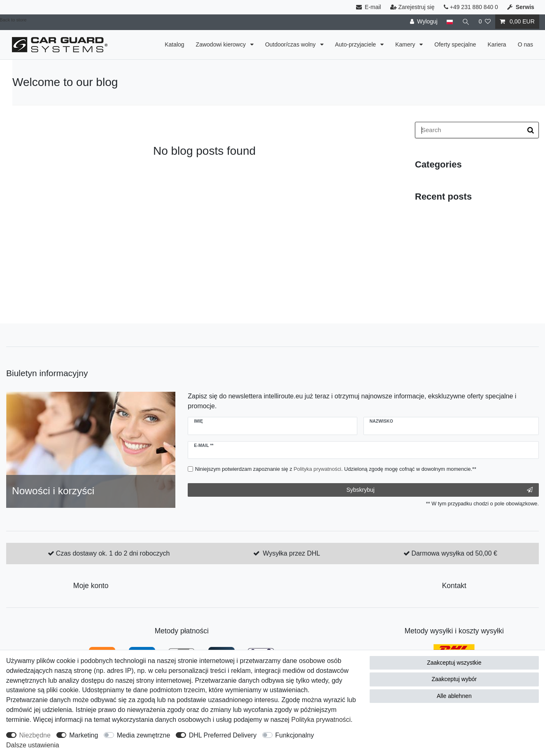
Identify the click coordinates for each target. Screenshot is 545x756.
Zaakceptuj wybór (454, 679)
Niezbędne (35, 735)
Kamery (406, 44)
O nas (525, 44)
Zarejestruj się (412, 7)
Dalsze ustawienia (33, 745)
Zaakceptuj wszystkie (454, 663)
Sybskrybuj (439, 490)
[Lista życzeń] (484, 22)
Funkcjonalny (295, 735)
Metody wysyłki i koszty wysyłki (454, 631)
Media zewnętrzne (143, 735)
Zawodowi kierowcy (222, 44)
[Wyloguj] (424, 22)
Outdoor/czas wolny (291, 44)
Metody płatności (182, 631)
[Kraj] (450, 22)
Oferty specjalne (455, 44)
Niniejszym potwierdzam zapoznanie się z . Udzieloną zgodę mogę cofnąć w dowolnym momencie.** (336, 469)
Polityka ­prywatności (321, 720)
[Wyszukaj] (466, 22)
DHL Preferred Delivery (223, 735)
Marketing (84, 735)
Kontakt (454, 586)
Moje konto (91, 586)
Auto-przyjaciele (356, 44)
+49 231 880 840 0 (471, 7)
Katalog (174, 44)
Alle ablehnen (454, 696)
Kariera (497, 44)
